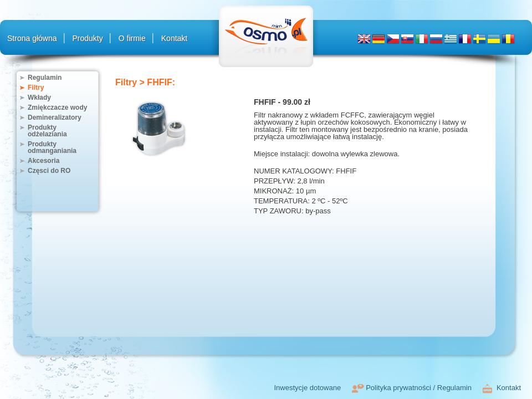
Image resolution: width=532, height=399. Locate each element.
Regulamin (45, 78)
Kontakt (174, 38)
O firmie (132, 38)
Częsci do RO (49, 171)
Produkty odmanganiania (52, 147)
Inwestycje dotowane (307, 388)
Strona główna (32, 38)
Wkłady (39, 98)
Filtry (36, 88)
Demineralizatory (55, 117)
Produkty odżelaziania (47, 131)
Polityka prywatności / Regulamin (419, 388)
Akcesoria (44, 161)
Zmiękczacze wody (57, 108)
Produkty (88, 38)
